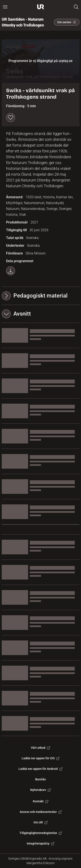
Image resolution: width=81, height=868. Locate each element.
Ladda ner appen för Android (40, 769)
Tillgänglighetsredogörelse (41, 833)
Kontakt (41, 801)
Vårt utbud (40, 748)
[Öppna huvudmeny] (5, 7)
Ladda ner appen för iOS (40, 758)
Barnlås (40, 779)
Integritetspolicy (40, 843)
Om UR (40, 822)
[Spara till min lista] (11, 118)
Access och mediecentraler (41, 812)
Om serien (67, 22)
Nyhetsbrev (40, 790)
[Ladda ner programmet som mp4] (11, 271)
